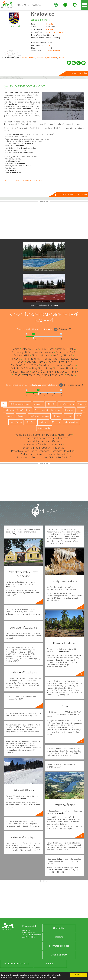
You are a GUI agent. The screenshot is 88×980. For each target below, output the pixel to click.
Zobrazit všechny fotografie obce (44, 305)
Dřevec (35, 355)
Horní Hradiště (31, 359)
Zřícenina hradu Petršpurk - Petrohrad (43, 448)
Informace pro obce (59, 946)
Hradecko (32, 58)
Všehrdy (28, 375)
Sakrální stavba (44, 428)
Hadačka (46, 355)
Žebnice (44, 378)
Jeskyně (68, 416)
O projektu (59, 928)
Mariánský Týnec (43, 58)
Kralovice (43, 14)
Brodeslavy (17, 352)
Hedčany (57, 355)
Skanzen (82, 404)
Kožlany (20, 362)
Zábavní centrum (71, 422)
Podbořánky (46, 368)
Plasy (34, 368)
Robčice (25, 372)
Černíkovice (62, 352)
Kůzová (42, 362)
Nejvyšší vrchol (16, 422)
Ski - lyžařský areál (66, 404)
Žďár (62, 375)
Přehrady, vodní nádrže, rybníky (17, 410)
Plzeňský (50, 24)
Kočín (56, 359)
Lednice (52, 362)
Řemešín (54, 58)
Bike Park (30, 422)
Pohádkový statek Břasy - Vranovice (30, 451)
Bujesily (38, 352)
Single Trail (43, 422)
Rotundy (57, 416)
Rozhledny (70, 410)
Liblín (69, 362)
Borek (51, 349)
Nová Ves (71, 365)
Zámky (10, 416)
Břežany (61, 349)
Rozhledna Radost (28, 438)
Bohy (43, 349)
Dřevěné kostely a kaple (39, 416)
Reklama (59, 937)
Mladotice (46, 365)
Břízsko (71, 349)
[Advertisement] (44, 221)
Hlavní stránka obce (79, 73)
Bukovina (23, 58)
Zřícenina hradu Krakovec (54, 438)
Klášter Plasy (65, 435)
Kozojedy (31, 362)
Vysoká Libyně (50, 375)
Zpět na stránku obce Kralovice (74, 194)
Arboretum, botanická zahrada (48, 410)
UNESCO (51, 404)
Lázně (78, 416)
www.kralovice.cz (53, 51)
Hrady (81, 410)
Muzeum (56, 422)
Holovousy (15, 359)
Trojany (61, 58)
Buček (28, 352)
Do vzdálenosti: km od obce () (32, 385)
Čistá (73, 352)
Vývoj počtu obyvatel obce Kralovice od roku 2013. (23, 180)
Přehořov (71, 368)
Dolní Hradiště (22, 355)
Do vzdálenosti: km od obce (35, 329)
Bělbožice (26, 349)
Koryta (75, 359)
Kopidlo (65, 359)
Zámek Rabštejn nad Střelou (43, 441)
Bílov (36, 349)
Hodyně (68, 355)
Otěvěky (25, 368)
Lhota (61, 362)
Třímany (74, 372)
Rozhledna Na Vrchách (63, 451)
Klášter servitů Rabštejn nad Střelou (43, 444)
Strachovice (61, 372)
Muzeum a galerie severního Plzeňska (35, 435)
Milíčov (35, 365)
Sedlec (35, 372)
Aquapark (38, 404)
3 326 (49, 45)
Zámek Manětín (58, 454)
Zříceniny (21, 416)
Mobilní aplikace (59, 955)
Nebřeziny (58, 365)
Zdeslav (71, 375)
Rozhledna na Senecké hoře (32, 457)
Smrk (50, 372)
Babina (16, 349)
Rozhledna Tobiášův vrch (34, 454)
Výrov (37, 375)
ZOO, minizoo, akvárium (20, 404)
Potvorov (59, 368)
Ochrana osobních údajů (17, 964)
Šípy (43, 372)
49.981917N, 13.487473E (56, 32)
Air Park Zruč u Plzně (60, 457)
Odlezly (15, 368)
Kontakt (50, 964)
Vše (4, 404)
